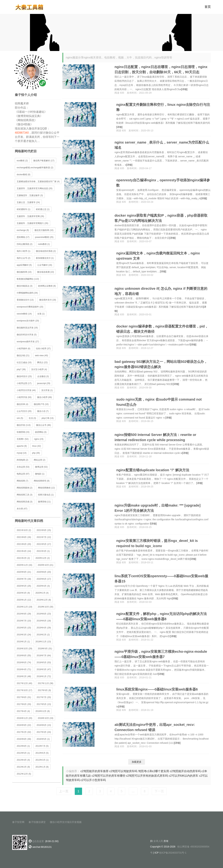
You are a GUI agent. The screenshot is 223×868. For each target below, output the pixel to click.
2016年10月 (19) (46, 718)
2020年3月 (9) (23, 593)
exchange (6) (23, 230)
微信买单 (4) (22, 404)
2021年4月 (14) (24, 551)
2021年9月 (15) (44, 530)
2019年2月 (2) (43, 635)
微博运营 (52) (41, 467)
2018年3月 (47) (44, 669)
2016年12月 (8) (43, 711)
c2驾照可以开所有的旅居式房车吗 (147, 776)
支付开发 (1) (47, 390)
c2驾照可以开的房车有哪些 (108, 776)
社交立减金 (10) (24, 362)
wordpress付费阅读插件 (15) (30, 307)
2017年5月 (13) (44, 704)
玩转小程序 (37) (43, 349)
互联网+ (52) (23, 439)
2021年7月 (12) (44, 537)
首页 (208, 7)
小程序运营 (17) (24, 383)
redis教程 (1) (44, 244)
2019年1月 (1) (23, 642)
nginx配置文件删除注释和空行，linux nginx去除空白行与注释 (163, 107)
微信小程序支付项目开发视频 (66, 822)
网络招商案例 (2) (25, 488)
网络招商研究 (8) (42, 481)
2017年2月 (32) (24, 732)
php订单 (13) (48, 418)
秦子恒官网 (18, 822)
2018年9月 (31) (45, 649)
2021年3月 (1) (43, 551)
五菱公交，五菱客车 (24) (28, 202)
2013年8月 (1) (23, 746)
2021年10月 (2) (24, 530)
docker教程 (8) (24, 175)
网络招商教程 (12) (46, 488)
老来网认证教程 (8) (47, 286)
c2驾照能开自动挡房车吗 (185, 771)
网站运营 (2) (40, 460)
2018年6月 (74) (24, 662)
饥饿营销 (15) (23, 432)
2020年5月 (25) (24, 586)
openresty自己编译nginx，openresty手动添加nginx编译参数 (163, 183)
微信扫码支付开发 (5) (27, 335)
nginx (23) (39, 439)
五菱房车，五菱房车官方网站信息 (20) (35, 188)
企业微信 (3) (43, 376)
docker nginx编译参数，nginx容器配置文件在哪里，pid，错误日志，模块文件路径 (162, 329)
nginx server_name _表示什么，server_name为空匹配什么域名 (162, 145)
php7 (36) (21, 369)
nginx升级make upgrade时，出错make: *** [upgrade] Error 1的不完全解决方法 (157, 508)
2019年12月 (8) (44, 600)
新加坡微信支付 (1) (45, 258)
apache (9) (22, 446)
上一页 (64, 791)
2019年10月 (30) (46, 607)
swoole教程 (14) (24, 314)
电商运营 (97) (23, 474)
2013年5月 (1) (23, 753)
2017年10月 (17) (24, 690)
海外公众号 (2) (24, 258)
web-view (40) (42, 356)
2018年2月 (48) (24, 676)
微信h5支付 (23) (24, 376)
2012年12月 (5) (24, 774)
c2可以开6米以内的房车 (184, 776)
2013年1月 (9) (42, 767)
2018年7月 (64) (44, 656)
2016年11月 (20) (24, 718)
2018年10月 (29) (24, 649)
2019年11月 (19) (24, 607)
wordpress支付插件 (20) (28, 321)
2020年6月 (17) (44, 579)
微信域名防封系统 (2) (46, 251)
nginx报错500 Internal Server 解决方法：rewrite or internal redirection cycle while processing (155, 437)
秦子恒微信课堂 (37, 822)
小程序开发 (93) (24, 397)
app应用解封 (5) (24, 265)
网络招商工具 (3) (25, 495)
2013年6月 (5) (42, 753)
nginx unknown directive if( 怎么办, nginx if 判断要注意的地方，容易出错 (161, 291)
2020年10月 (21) (46, 565)
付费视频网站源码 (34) (27, 293)
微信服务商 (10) (24, 272)
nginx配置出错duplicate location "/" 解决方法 (153, 470)
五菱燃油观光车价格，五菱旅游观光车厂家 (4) (38, 182)
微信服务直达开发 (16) (27, 328)
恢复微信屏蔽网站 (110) (28, 279)
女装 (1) (41, 314)
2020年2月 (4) (42, 593)
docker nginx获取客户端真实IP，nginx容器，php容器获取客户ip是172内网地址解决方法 (161, 218)
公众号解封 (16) (45, 265)
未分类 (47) (22, 509)
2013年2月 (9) (23, 767)
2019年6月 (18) (44, 621)
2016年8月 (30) (24, 739)
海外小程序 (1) (24, 251)
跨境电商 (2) (22, 460)
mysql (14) (22, 453)
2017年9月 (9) (44, 690)
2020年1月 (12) (24, 600)
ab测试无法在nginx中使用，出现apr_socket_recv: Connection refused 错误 (155, 727)
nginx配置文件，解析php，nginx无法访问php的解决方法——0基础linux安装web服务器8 (162, 616)
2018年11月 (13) (43, 642)
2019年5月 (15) (24, 628)
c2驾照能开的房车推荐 (95, 771)
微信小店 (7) (43, 411)
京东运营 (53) (23, 467)
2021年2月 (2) (23, 558)
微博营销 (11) (44, 502)
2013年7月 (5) (42, 746)
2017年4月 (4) (23, 711)
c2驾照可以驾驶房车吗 (123, 771)
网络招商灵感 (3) (25, 502)
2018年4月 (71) (24, 669)
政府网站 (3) (41, 432)
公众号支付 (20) (24, 411)
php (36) (36, 453)
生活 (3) (32, 418)
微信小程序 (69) (45, 397)
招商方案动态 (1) (46, 495)
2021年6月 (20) (24, 544)
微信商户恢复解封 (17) (44, 161)
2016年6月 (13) (44, 725)
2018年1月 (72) (44, 676)
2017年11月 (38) (46, 683)
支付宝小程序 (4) (39, 369)
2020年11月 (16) (24, 565)
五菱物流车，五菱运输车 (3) (30, 195)
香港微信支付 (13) (25, 300)
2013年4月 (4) (23, 760)
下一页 (159, 791)
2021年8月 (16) (24, 537)
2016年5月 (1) (43, 739)
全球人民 (158, 841)
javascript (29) (44, 383)
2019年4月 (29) (44, 628)
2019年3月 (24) (24, 635)
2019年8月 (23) (44, 614)
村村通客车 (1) (24, 209)
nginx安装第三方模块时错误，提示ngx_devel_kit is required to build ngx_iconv (157, 543)
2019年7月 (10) (24, 621)
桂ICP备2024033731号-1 (173, 853)
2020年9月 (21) (24, 572)
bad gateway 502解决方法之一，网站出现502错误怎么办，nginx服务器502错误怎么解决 (161, 364)
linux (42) (36, 446)
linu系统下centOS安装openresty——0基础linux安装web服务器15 (161, 579)
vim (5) (20, 418)
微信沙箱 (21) (23, 356)
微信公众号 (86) (43, 425)
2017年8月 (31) (24, 697)
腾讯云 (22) (42, 362)
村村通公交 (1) (43, 209)
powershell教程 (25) (44, 237)
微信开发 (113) (24, 425)
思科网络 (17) (23, 237)
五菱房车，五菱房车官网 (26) (30, 216)
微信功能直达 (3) (25, 286)
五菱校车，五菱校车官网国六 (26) (32, 223)
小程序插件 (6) (24, 349)
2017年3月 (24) (44, 732)
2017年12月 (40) (24, 683)
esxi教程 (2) (22, 161)
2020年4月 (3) (43, 586)
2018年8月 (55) (24, 656)
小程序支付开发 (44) (26, 390)
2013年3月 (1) (42, 760)
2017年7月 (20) (44, 697)
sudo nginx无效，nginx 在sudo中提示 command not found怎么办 (159, 402)
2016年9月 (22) (24, 725)
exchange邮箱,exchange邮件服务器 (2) (35, 168)
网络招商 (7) (22, 481)
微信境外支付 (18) (48, 300)
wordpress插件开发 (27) (28, 342)
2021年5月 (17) (44, 544)
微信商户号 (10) (41, 404)
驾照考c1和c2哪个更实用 (154, 771)
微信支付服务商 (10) (44, 230)
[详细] (184, 89)
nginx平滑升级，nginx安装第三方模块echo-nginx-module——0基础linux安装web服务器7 (161, 654)
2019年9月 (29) (24, 614)
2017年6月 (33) (24, 704)
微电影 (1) (40, 474)
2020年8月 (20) (44, 572)
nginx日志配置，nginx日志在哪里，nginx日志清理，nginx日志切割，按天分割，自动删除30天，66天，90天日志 (161, 69)
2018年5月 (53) (44, 662)
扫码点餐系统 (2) (25, 244)
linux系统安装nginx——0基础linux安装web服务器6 (157, 689)
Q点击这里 (38, 841)
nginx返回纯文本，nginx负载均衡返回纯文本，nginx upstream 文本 (158, 256)
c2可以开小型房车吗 (93, 780)
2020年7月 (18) (24, 579)
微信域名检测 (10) (46, 272)
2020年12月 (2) (43, 558)
